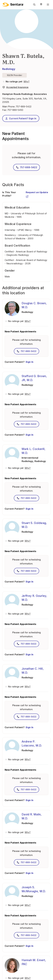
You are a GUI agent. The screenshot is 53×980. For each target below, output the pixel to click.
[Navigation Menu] (48, 5)
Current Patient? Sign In (21, 118)
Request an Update (37, 194)
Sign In (29, 362)
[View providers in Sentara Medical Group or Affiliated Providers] (26, 82)
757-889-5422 (24, 107)
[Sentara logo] (13, 5)
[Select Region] (41, 5)
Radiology (9, 69)
